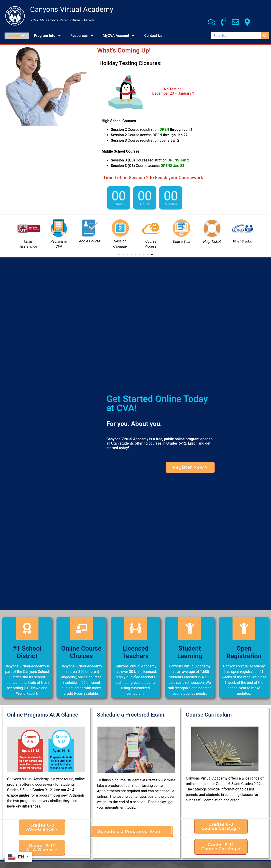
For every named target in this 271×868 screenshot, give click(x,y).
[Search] (265, 36)
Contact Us (153, 36)
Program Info (48, 36)
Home (17, 36)
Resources (82, 36)
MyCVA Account (119, 36)
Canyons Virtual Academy (72, 9)
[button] (18, 233)
